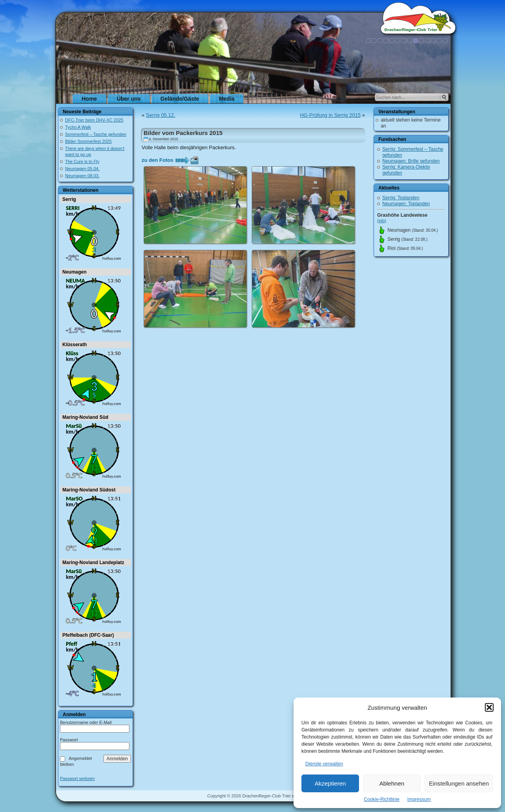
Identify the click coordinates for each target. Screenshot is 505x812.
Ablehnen (392, 783)
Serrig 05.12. (161, 115)
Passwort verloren (77, 779)
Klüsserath (75, 345)
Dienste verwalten (324, 764)
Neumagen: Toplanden (406, 204)
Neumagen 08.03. (82, 176)
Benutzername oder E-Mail (86, 722)
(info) (382, 221)
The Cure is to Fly (82, 161)
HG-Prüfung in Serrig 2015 (330, 115)
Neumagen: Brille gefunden (411, 161)
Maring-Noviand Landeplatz (93, 563)
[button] (489, 707)
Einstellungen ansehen (459, 783)
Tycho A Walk (78, 127)
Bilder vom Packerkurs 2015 (183, 133)
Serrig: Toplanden (401, 198)
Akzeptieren (330, 783)
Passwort (69, 740)
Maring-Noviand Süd (85, 417)
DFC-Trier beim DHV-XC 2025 (94, 120)
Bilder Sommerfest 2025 (88, 141)
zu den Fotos (157, 160)
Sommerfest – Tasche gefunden (96, 134)
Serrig (69, 199)
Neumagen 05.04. (82, 169)
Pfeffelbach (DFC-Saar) (88, 635)
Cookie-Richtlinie (382, 799)
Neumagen (74, 272)
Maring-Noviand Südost (89, 490)
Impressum (419, 799)
